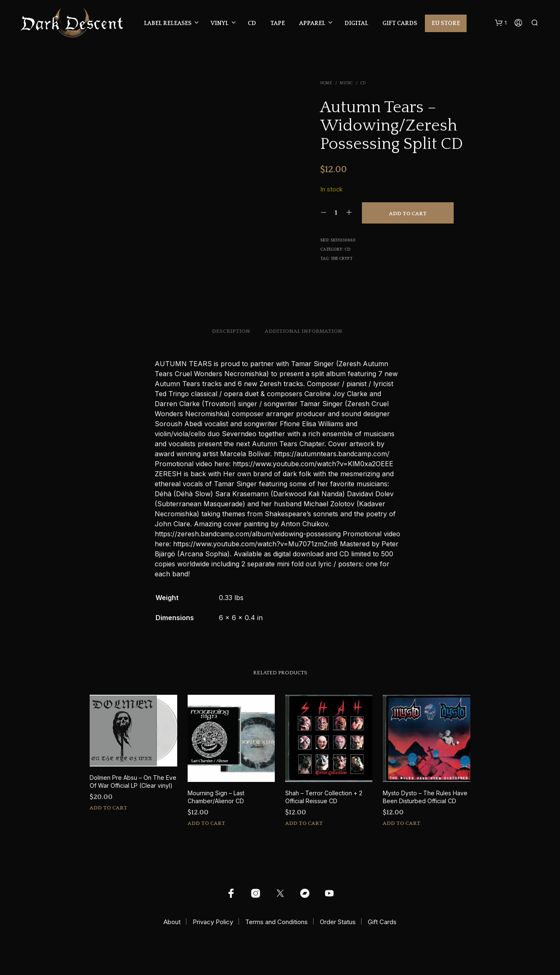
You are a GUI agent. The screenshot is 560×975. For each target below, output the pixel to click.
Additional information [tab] (304, 331)
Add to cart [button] (108, 808)
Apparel (312, 23)
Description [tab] (231, 331)
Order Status (338, 922)
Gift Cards (400, 23)
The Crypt (342, 259)
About (172, 922)
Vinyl (220, 23)
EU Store (446, 23)
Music (346, 83)
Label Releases (168, 23)
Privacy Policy (213, 922)
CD (252, 23)
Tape (277, 23)
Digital (356, 23)
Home (326, 83)
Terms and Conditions (276, 922)
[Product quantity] (336, 213)
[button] (501, 23)
